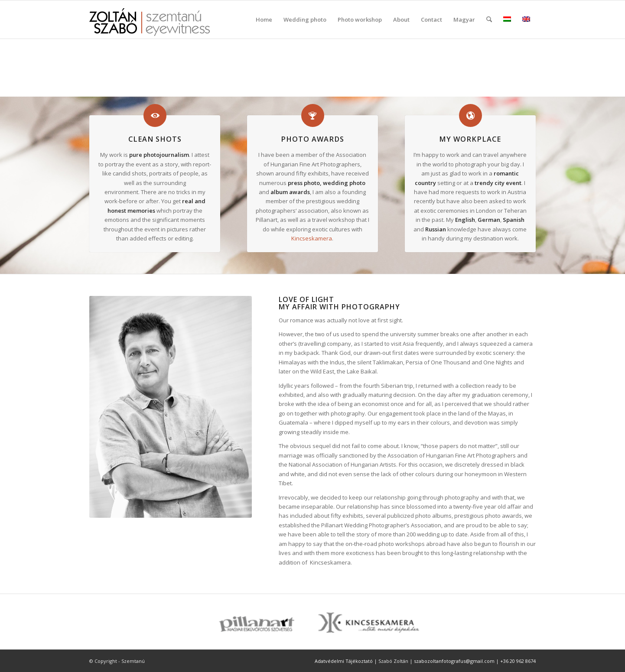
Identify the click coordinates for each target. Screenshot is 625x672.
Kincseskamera (312, 238)
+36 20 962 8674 (518, 661)
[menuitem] (264, 19)
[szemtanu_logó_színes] (150, 25)
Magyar (464, 19)
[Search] (489, 19)
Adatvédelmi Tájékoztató (344, 661)
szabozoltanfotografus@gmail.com (454, 661)
